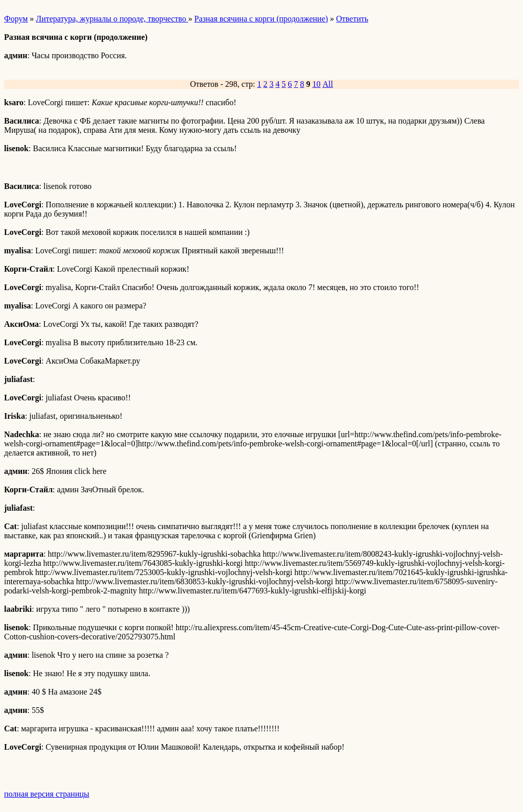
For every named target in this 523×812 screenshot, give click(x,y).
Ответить (352, 19)
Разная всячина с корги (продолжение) (261, 19)
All (328, 84)
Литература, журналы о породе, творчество (112, 19)
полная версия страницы (47, 794)
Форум (16, 19)
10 (317, 84)
